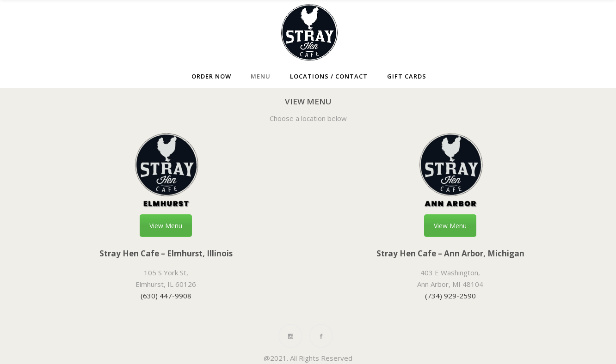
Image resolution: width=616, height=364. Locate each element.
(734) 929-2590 (450, 296)
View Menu (166, 226)
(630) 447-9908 (166, 296)
